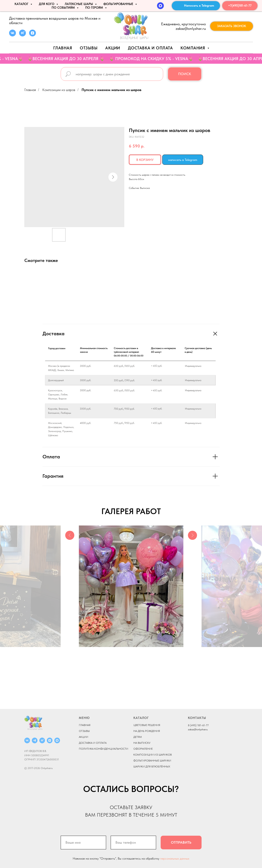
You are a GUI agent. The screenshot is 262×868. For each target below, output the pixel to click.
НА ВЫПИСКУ (142, 743)
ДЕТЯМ (138, 737)
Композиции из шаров (59, 90)
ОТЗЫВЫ (84, 731)
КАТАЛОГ (141, 718)
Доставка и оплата (150, 48)
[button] (232, 26)
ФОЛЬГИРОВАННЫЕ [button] (119, 4)
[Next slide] (192, 586)
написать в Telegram (183, 160)
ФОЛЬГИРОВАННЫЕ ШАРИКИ (152, 761)
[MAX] (160, 6)
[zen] (32, 35)
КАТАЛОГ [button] (22, 4)
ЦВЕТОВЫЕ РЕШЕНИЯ (147, 725)
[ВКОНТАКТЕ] (27, 740)
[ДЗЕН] (50, 740)
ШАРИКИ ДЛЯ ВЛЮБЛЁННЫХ (152, 766)
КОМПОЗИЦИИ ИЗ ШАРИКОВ (153, 755)
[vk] (12, 35)
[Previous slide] (70, 586)
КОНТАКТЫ (197, 718)
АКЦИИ (113, 48)
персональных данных (175, 858)
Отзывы (89, 48)
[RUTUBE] (42, 740)
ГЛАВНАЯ (85, 725)
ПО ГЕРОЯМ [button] (95, 8)
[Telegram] (35, 740)
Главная (63, 48)
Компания (193, 48)
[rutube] (22, 35)
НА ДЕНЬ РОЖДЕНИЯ (147, 731)
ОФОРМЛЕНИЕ (143, 749)
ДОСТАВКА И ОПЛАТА (93, 743)
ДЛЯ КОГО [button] (47, 4)
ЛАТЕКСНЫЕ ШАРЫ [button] (79, 4)
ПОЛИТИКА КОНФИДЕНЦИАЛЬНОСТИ (104, 749)
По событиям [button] (64, 8)
